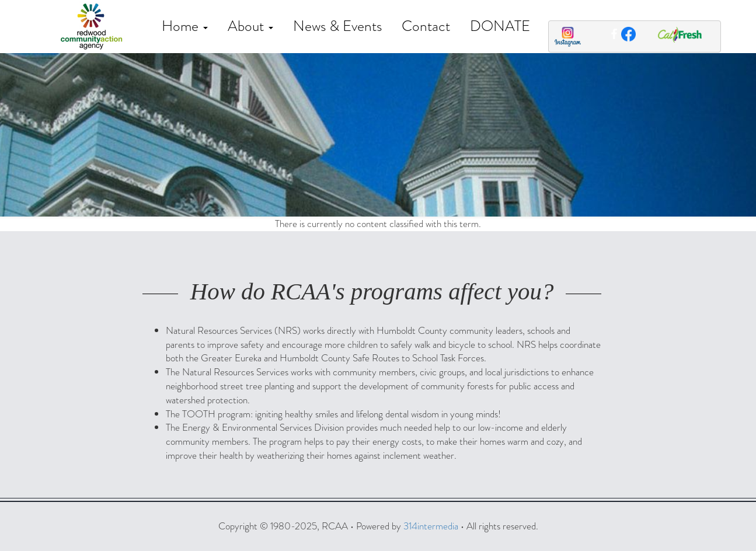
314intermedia (431, 526)
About (250, 26)
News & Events (337, 26)
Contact (426, 26)
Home (185, 26)
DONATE (500, 26)
